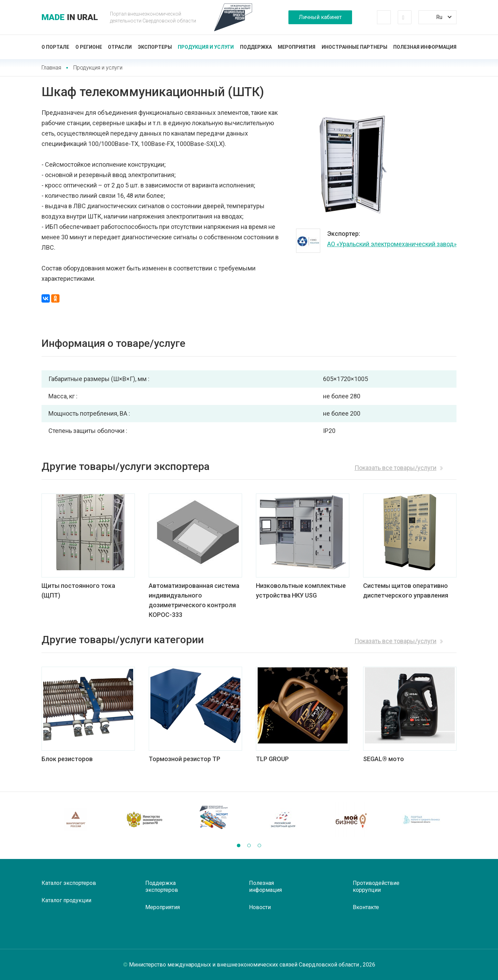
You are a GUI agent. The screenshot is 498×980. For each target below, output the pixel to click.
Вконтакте (366, 907)
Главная (51, 68)
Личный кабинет (320, 17)
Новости (260, 907)
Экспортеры (155, 47)
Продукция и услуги (206, 47)
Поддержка (256, 47)
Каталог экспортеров (69, 883)
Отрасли (120, 47)
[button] (239, 845)
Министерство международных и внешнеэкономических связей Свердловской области (245, 965)
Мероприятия (297, 47)
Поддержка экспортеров (162, 886)
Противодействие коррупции (376, 886)
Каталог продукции (66, 900)
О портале (55, 47)
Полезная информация (425, 47)
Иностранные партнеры (354, 47)
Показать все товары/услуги (395, 468)
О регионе (89, 47)
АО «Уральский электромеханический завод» (392, 244)
